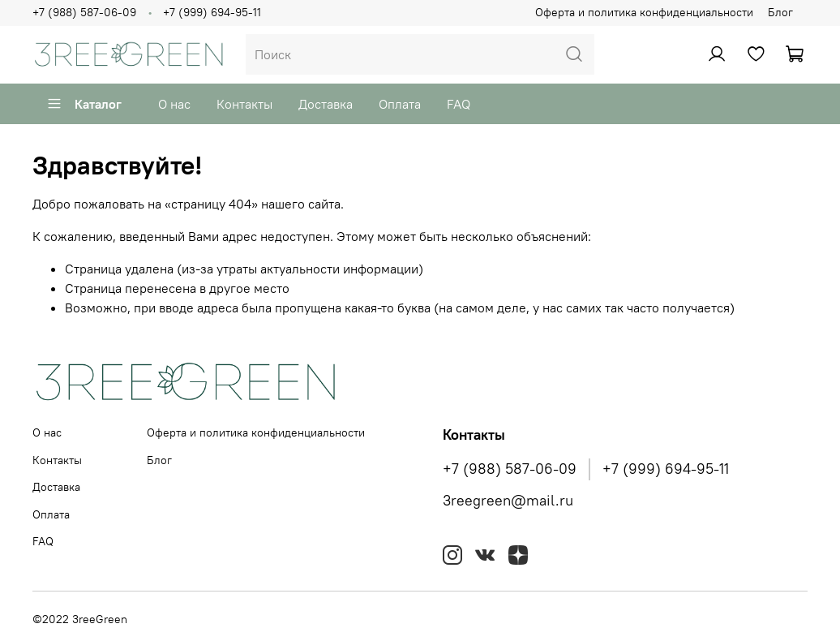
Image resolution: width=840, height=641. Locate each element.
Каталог (84, 104)
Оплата (400, 104)
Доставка (326, 104)
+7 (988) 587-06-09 (84, 12)
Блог (780, 12)
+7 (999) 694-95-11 (212, 12)
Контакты (244, 104)
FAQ (459, 104)
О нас (174, 104)
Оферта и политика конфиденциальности (644, 12)
